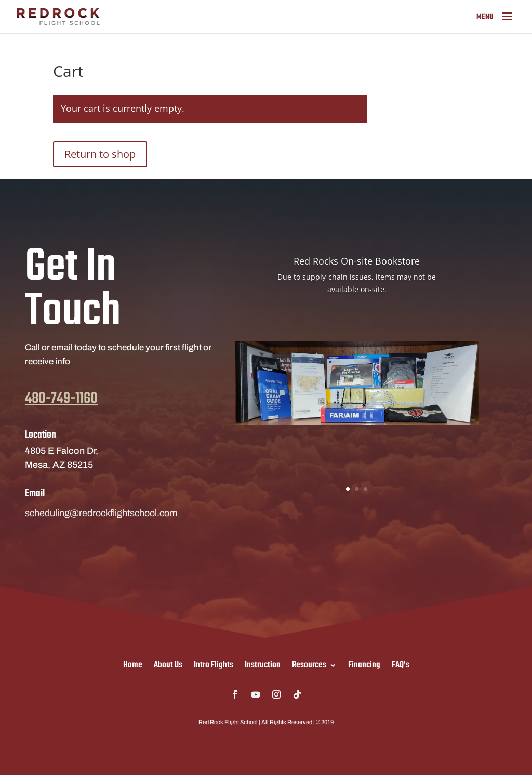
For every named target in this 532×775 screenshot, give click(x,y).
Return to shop (100, 154)
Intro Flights (214, 664)
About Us (168, 664)
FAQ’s (401, 664)
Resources (309, 664)
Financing (364, 664)
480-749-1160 (61, 417)
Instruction (263, 664)
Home (133, 664)
